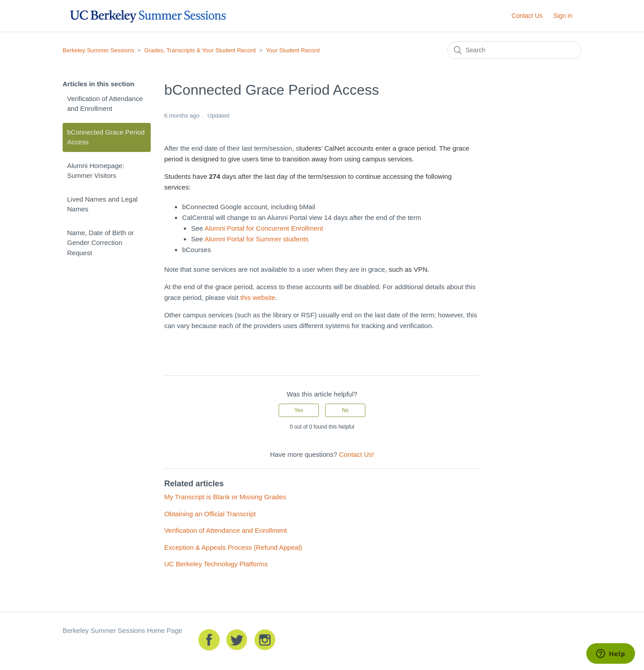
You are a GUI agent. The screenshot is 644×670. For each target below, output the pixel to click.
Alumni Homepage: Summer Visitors (96, 171)
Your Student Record (292, 50)
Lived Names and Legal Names (102, 204)
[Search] (514, 50)
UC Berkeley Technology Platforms (216, 564)
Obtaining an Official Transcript (210, 514)
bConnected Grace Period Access (106, 137)
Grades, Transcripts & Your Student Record (200, 50)
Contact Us (527, 16)
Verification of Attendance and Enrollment (105, 104)
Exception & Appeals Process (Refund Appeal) (233, 547)
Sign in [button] (563, 16)
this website (257, 297)
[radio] (299, 410)
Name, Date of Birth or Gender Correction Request (100, 243)
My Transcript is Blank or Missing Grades (225, 497)
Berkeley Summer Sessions (98, 50)
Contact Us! (356, 454)
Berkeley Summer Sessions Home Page (123, 630)
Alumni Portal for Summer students (256, 239)
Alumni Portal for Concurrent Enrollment (264, 228)
